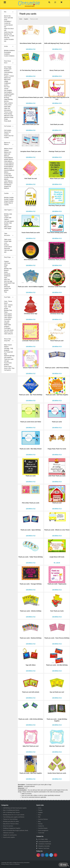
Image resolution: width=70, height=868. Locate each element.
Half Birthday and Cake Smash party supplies (15, 808)
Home (40, 808)
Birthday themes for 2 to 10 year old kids (14, 815)
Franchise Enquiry (43, 828)
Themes (40, 810)
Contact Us (41, 826)
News (40, 815)
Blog (39, 821)
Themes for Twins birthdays (10, 819)
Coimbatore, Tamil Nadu (45, 844)
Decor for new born (8, 826)
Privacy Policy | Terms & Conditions (11, 864)
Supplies (40, 812)
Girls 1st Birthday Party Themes (11, 812)
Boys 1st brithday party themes (11, 810)
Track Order (41, 833)
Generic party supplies (9, 837)
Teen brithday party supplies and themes (14, 817)
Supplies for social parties (10, 835)
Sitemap (40, 824)
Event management (43, 830)
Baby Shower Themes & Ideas (11, 824)
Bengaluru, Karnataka (44, 846)
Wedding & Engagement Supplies (12, 828)
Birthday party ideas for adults (11, 821)
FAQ (39, 817)
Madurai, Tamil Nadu (44, 848)
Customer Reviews (43, 819)
